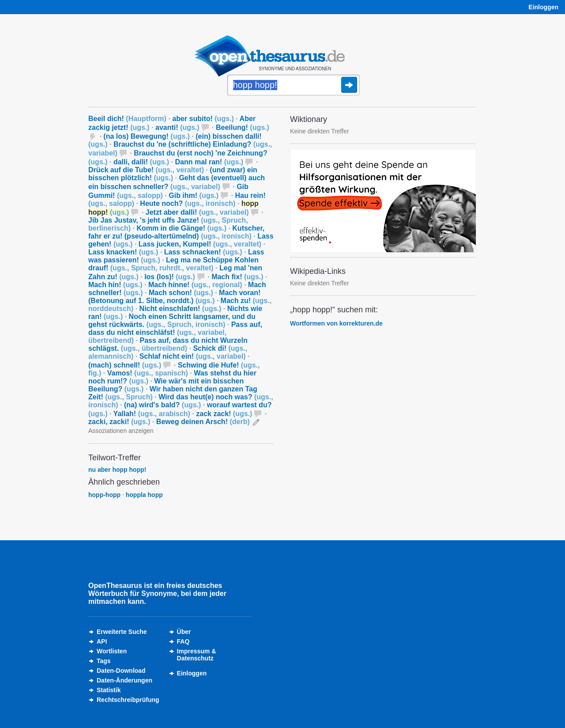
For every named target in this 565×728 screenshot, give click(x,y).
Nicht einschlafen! (181, 309)
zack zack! (224, 414)
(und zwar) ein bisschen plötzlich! (173, 174)
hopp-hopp (104, 495)
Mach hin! (115, 285)
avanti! (177, 127)
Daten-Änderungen (124, 680)
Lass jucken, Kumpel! (200, 244)
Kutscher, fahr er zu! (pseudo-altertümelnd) (176, 232)
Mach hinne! (195, 285)
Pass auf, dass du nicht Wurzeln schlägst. (168, 344)
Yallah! (152, 414)
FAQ (183, 641)
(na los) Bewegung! (147, 136)
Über (184, 632)
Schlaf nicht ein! (193, 356)
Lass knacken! (123, 252)
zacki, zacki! (119, 422)
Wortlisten (112, 651)
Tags (104, 661)
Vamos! (148, 373)
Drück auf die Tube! (146, 170)
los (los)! (170, 277)
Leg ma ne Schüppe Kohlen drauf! (173, 264)
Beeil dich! (127, 119)
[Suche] (294, 86)
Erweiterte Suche (122, 632)
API (102, 641)
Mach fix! (237, 277)
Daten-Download (121, 671)
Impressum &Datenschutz (197, 655)
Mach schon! (181, 293)
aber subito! (203, 119)
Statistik (109, 690)
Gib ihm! (194, 195)
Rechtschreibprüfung (128, 700)
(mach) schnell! (125, 365)
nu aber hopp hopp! (117, 470)
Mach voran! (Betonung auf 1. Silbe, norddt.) (174, 297)
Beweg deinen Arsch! (203, 422)
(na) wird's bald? (162, 405)
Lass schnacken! (203, 252)
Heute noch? (188, 203)
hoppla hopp (144, 495)
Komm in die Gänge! (181, 228)
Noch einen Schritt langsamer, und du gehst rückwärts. (172, 320)
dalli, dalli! (141, 162)
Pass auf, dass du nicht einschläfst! (175, 332)
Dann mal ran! (209, 162)
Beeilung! (243, 127)
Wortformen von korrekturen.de (336, 323)
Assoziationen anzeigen (121, 431)
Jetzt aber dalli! (197, 212)
